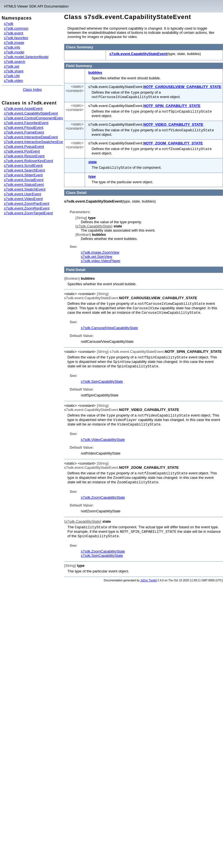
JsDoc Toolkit (149, 575)
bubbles (95, 72)
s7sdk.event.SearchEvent (24, 170)
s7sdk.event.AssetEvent (23, 109)
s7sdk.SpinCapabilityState (102, 378)
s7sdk (9, 24)
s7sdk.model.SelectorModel (26, 57)
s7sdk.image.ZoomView (100, 251)
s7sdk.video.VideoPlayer (101, 259)
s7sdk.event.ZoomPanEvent (27, 204)
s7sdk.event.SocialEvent (24, 180)
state (93, 160)
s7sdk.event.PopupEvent (24, 147)
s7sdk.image (14, 43)
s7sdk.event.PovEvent (22, 151)
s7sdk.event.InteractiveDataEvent (31, 137)
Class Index (32, 90)
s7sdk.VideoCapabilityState (103, 435)
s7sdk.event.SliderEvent (23, 175)
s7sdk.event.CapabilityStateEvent (31, 113)
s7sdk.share (14, 71)
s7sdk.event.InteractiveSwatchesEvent (35, 142)
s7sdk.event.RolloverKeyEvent (28, 161)
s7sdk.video (14, 81)
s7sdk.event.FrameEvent (24, 132)
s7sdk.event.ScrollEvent (23, 166)
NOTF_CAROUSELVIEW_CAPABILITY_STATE (182, 87)
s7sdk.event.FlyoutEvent (24, 128)
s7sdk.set (12, 66)
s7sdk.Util (12, 76)
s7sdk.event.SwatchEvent (25, 189)
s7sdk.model (14, 52)
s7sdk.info (12, 47)
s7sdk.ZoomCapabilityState (103, 492)
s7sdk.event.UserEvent (23, 194)
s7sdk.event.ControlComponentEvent (34, 118)
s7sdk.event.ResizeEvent (24, 156)
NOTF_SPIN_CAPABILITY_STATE (172, 105)
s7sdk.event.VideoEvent (23, 199)
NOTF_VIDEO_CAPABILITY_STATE (173, 124)
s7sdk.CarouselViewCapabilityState (109, 325)
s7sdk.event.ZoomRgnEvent (27, 208)
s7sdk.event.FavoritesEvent (26, 123)
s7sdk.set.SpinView (97, 255)
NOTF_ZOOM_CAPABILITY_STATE (173, 142)
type (92, 175)
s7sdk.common (16, 28)
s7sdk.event (14, 33)
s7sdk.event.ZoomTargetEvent (28, 213)
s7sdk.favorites (16, 38)
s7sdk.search (15, 62)
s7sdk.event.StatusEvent (24, 185)
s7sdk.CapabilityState (94, 224)
